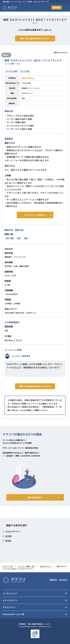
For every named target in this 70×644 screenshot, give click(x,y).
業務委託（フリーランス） (31, 88)
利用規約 (22, 624)
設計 (19, 238)
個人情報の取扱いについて (39, 624)
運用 (26, 238)
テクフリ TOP (8, 566)
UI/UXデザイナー (28, 93)
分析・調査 (10, 238)
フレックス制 (25, 71)
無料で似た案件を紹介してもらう (35, 386)
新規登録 (57, 7)
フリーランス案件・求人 (26, 566)
